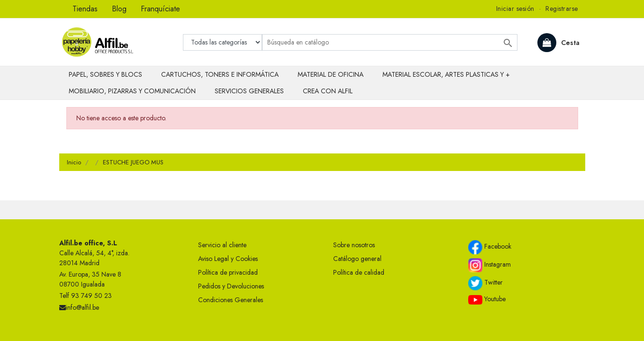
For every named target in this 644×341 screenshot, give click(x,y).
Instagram (490, 265)
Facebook (490, 247)
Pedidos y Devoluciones (231, 286)
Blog (119, 9)
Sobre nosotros (354, 245)
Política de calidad (359, 272)
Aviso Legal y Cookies (228, 259)
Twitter (485, 283)
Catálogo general (357, 259)
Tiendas (85, 9)
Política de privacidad (228, 272)
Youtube (487, 299)
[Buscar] (390, 42)
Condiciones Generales (231, 300)
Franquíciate (160, 9)
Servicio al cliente (222, 245)
